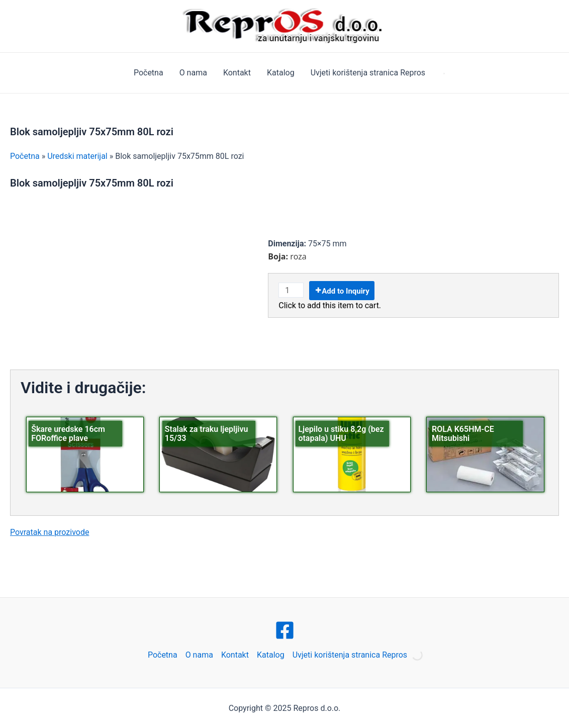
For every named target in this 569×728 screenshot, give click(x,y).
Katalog (281, 73)
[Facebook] (285, 630)
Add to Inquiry (346, 291)
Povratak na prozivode (50, 532)
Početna (149, 73)
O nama (193, 73)
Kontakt (237, 73)
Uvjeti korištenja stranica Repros (368, 73)
